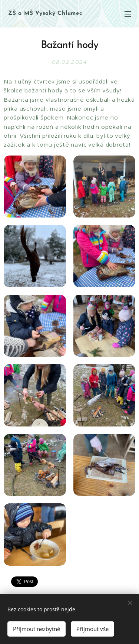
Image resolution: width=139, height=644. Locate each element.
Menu (128, 14)
